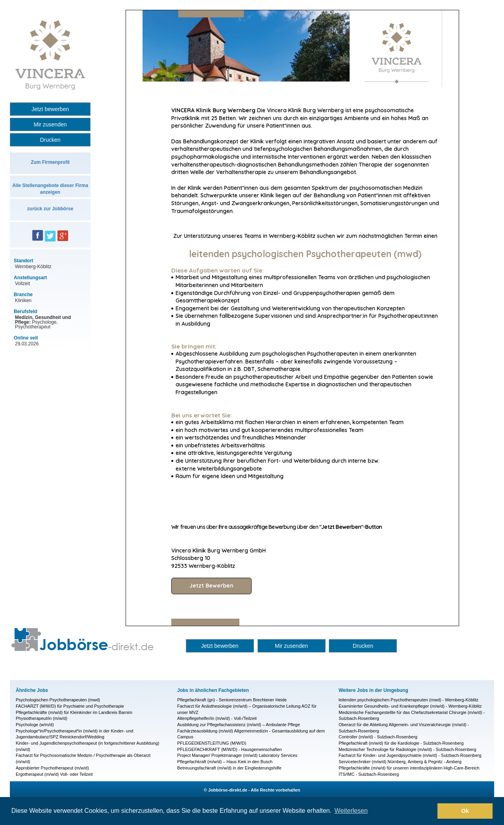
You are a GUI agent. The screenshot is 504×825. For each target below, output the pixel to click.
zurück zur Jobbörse (50, 209)
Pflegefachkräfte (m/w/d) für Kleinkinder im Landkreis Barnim (74, 712)
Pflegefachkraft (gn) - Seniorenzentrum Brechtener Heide (232, 700)
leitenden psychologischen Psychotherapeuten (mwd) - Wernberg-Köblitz (409, 700)
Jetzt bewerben (50, 109)
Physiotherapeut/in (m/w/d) (42, 718)
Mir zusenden (50, 124)
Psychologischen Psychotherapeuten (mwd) (58, 700)
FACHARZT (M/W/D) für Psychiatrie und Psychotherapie (70, 706)
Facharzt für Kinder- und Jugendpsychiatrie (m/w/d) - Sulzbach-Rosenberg (410, 755)
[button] (429, 811)
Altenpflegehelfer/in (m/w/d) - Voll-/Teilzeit (217, 718)
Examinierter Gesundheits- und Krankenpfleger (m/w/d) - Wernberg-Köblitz (410, 706)
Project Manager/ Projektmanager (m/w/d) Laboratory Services (237, 755)
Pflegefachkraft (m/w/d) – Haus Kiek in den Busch (225, 762)
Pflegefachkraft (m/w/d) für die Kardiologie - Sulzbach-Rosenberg (401, 743)
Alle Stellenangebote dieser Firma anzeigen (50, 189)
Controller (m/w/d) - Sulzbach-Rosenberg (378, 737)
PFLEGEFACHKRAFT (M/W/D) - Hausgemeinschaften (230, 749)
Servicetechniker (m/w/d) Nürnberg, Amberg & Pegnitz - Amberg (400, 762)
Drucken (50, 140)
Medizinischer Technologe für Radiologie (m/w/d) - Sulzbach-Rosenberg (408, 749)
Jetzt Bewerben (211, 586)
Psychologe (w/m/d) (35, 725)
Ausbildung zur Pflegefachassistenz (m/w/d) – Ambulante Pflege (239, 725)
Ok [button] (465, 811)
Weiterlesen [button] (351, 811)
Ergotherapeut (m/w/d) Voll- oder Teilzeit (54, 774)
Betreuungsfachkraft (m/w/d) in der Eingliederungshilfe (229, 768)
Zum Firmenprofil (50, 162)
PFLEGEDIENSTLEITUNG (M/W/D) (212, 743)
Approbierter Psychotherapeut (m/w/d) (52, 768)
